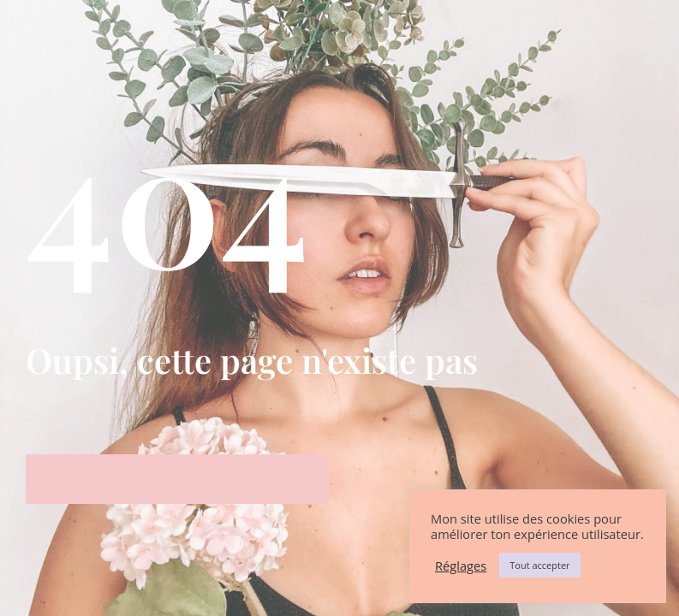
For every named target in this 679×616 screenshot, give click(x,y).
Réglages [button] (461, 566)
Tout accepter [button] (539, 565)
